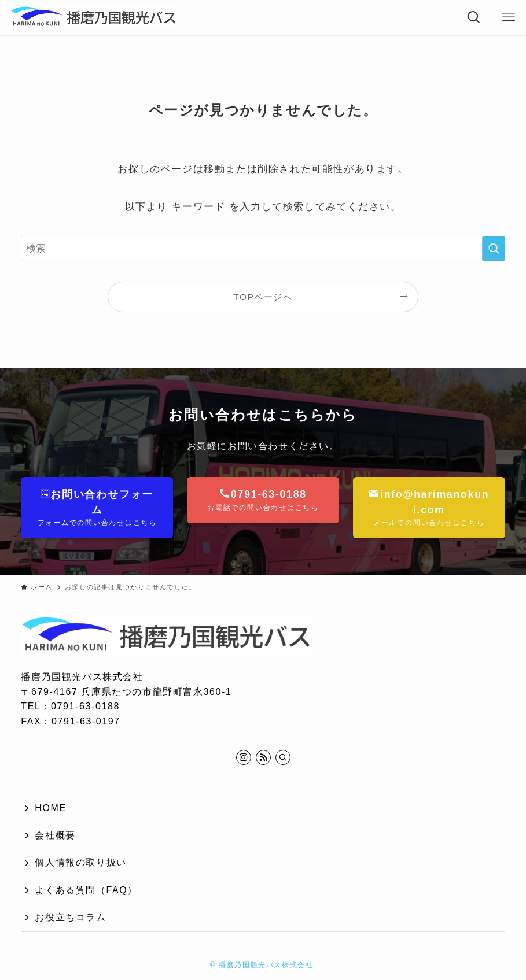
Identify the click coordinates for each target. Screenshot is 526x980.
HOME (50, 808)
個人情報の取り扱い (80, 862)
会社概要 (55, 835)
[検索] (283, 757)
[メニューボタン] (509, 17)
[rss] (263, 757)
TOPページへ (263, 297)
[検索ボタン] (474, 17)
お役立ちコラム (70, 917)
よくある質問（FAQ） (86, 890)
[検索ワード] (263, 249)
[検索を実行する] (494, 249)
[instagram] (244, 757)
